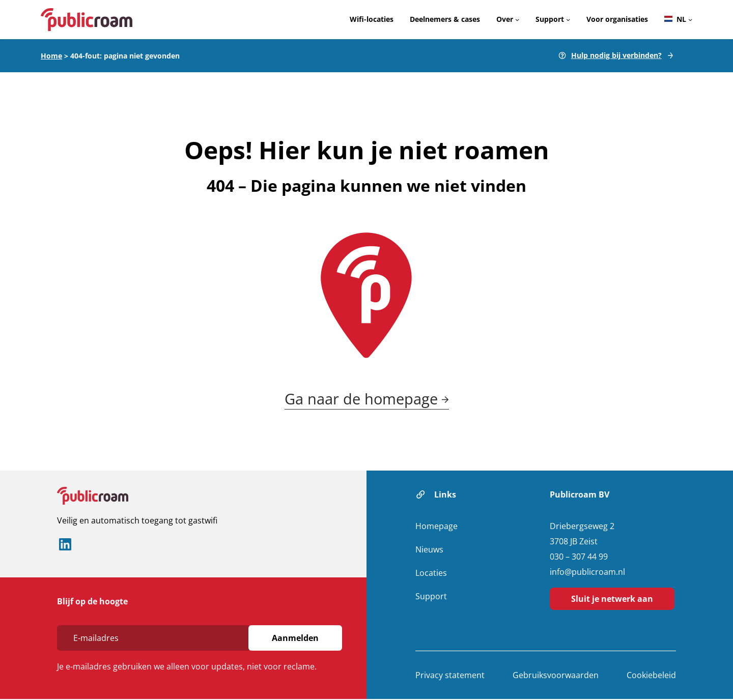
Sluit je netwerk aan (612, 600)
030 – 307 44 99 (579, 558)
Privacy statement (450, 676)
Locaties (431, 574)
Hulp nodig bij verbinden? (616, 55)
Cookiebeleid (651, 676)
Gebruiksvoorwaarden (556, 676)
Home (51, 56)
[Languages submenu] (690, 19)
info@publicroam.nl (587, 573)
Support (431, 597)
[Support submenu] (568, 19)
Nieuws (429, 550)
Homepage (436, 527)
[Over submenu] (517, 19)
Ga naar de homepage (361, 401)
